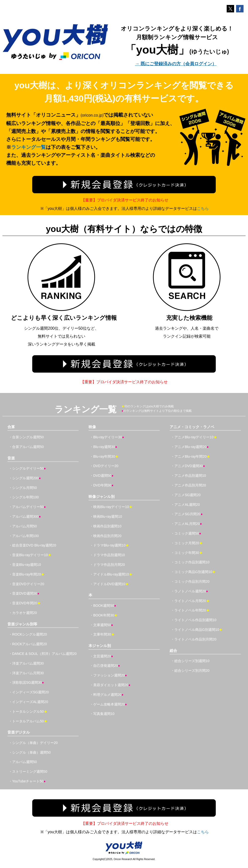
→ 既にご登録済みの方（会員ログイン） (176, 64)
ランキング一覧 (29, 147)
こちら (203, 209)
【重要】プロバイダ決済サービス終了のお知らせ (125, 200)
